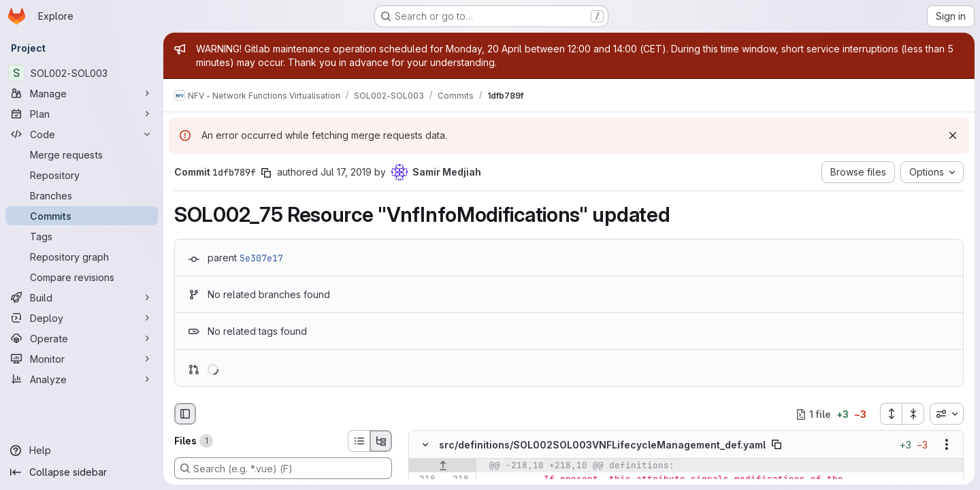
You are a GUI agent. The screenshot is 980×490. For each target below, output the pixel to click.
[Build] (82, 297)
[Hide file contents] (425, 445)
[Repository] (82, 175)
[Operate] (82, 338)
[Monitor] (82, 359)
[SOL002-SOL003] (82, 73)
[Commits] (82, 216)
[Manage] (82, 93)
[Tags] (82, 236)
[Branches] (82, 195)
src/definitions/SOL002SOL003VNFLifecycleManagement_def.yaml (602, 445)
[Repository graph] (82, 257)
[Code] (82, 134)
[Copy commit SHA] (266, 173)
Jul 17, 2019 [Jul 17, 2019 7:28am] (346, 172)
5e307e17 (261, 258)
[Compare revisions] (82, 277)
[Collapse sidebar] (82, 472)
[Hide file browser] (185, 414)
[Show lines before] (443, 466)
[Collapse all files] (913, 414)
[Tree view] (381, 441)
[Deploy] (82, 318)
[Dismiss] (953, 135)
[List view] (359, 441)
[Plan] (82, 114)
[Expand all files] (891, 414)
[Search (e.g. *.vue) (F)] (283, 468)
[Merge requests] (82, 154)
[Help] (82, 451)
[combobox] (947, 414)
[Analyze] (82, 379)
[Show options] (947, 445)
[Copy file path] (777, 445)
